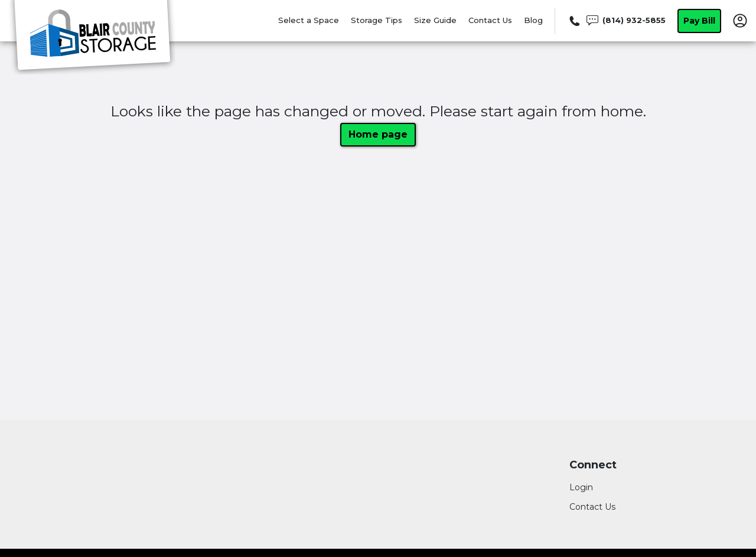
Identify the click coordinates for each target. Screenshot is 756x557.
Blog (533, 20)
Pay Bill (699, 21)
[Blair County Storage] (92, 37)
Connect (593, 465)
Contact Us (490, 20)
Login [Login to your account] (581, 487)
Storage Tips (377, 20)
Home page (378, 134)
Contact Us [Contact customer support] (592, 507)
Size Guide (435, 20)
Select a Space (309, 20)
